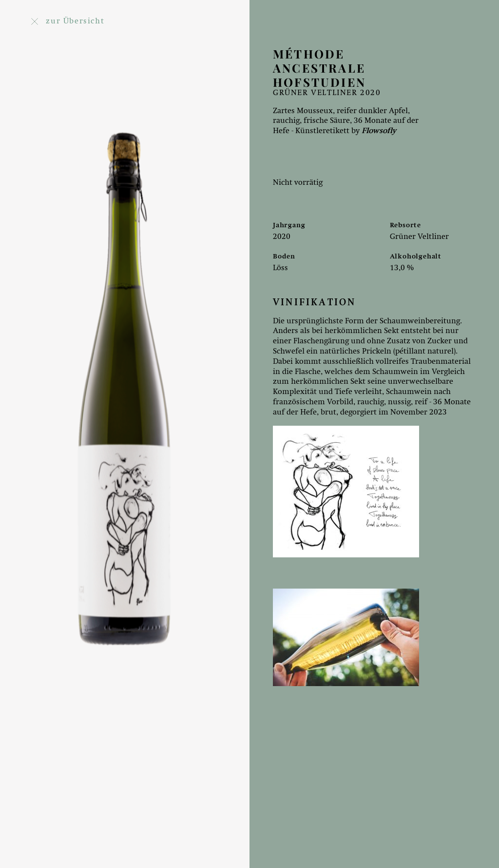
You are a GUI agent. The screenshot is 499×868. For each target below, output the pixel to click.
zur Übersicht (68, 21)
